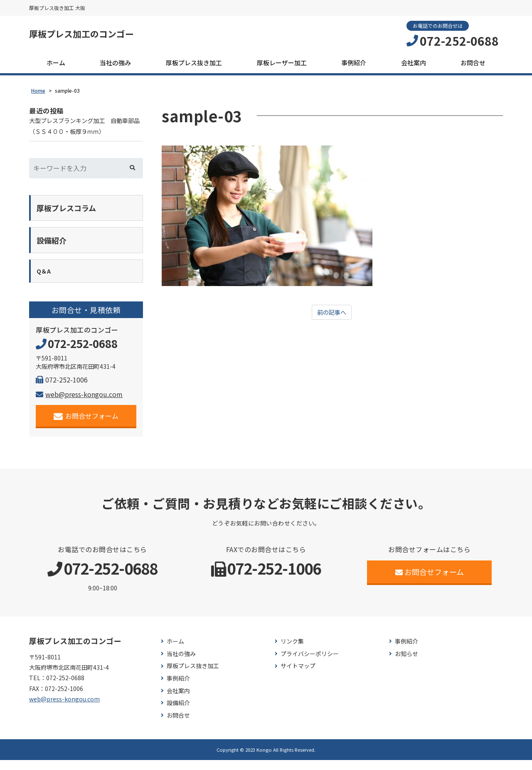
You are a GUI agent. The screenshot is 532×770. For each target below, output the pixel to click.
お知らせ (406, 663)
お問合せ (473, 65)
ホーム (56, 65)
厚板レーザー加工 (282, 65)
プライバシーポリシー (310, 663)
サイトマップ (298, 676)
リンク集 (292, 651)
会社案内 (414, 65)
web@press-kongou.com (79, 404)
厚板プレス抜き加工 (194, 65)
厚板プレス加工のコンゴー (94, 35)
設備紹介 (178, 713)
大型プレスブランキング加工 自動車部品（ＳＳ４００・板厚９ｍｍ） (86, 130)
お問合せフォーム (86, 426)
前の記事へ (332, 316)
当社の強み (115, 65)
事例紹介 (354, 65)
